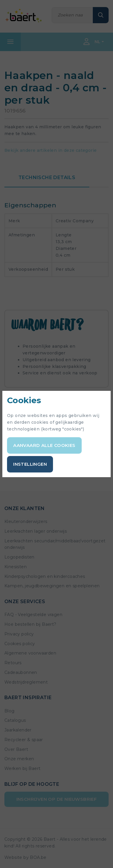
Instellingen (30, 464)
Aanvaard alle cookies (44, 445)
